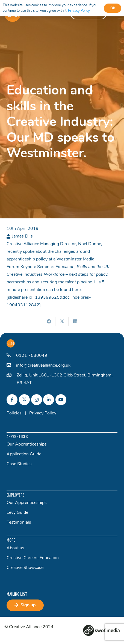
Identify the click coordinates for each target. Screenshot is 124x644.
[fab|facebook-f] (12, 400)
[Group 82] (101, 630)
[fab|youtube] (61, 400)
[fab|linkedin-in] (49, 400)
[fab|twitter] (24, 400)
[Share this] (49, 321)
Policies (14, 413)
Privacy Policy (43, 413)
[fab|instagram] (37, 400)
